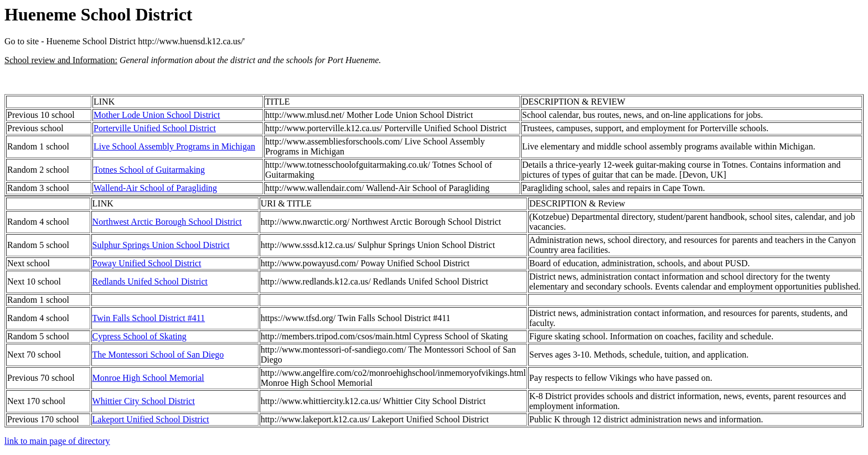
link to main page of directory (57, 441)
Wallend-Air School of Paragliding (155, 188)
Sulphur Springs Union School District (161, 245)
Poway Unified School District (147, 263)
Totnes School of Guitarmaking (149, 170)
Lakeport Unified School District (151, 419)
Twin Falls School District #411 (149, 318)
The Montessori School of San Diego (158, 355)
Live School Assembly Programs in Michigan (174, 146)
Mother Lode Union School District (157, 115)
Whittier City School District (144, 401)
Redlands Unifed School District (150, 281)
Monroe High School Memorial (148, 378)
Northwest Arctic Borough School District (167, 222)
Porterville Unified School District (155, 128)
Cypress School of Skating (139, 336)
